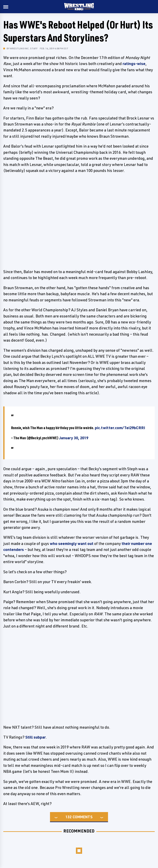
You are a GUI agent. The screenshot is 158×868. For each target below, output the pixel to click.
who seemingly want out (72, 544)
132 (69, 817)
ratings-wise (134, 64)
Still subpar (35, 737)
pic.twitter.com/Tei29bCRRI (120, 428)
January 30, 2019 (74, 438)
